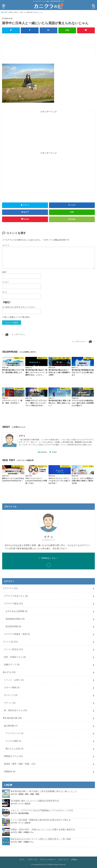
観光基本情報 (13, 626)
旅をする (9, 672)
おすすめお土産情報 (17, 611)
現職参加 (10, 771)
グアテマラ (10, 588)
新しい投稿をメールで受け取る (17, 317)
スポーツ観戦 (12, 687)
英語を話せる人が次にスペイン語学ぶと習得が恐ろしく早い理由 (41, 839)
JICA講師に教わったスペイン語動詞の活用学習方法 (35, 801)
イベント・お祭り (14, 680)
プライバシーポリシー (48, 860)
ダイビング (11, 695)
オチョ (22, 435)
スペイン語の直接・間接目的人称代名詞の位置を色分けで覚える (41, 820)
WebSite (44, 452)
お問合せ (74, 860)
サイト (5, 292)
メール (5, 282)
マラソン (10, 703)
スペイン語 (10, 642)
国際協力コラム (13, 756)
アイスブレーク (14, 733)
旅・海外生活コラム (15, 710)
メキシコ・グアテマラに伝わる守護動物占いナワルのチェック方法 (42, 810)
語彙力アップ (12, 664)
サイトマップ (63, 860)
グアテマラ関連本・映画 (17, 634)
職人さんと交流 (14, 748)
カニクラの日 (47, 864)
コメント (6, 245)
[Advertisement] (50, 49)
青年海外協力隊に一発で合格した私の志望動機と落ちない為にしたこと (44, 791)
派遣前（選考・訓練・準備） (20, 764)
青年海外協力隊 (12, 718)
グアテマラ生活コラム (16, 596)
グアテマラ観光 (13, 603)
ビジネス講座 (13, 741)
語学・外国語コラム (15, 657)
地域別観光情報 (15, 619)
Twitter (54, 452)
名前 (4, 272)
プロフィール (32, 860)
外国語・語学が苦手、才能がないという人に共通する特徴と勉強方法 (43, 829)
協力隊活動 (11, 726)
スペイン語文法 (13, 649)
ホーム (22, 860)
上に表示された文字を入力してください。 (19, 307)
